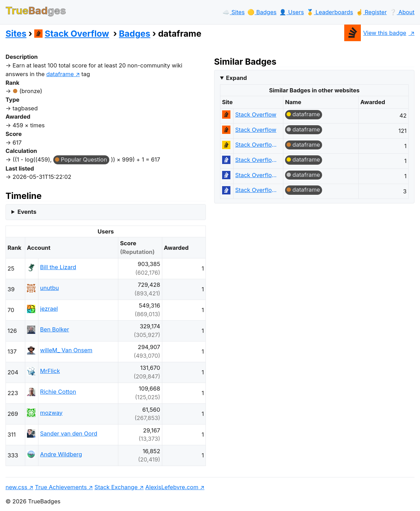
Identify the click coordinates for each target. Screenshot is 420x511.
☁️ (234, 12)
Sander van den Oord (69, 434)
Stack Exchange (116, 487)
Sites (16, 34)
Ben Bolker (55, 329)
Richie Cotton (58, 392)
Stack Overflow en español (256, 145)
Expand (236, 78)
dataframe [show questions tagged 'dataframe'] (60, 74)
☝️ (371, 12)
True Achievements (61, 487)
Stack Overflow (72, 34)
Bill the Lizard (58, 267)
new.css (16, 487)
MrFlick (50, 371)
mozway (51, 413)
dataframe (306, 114)
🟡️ (262, 12)
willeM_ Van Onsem (66, 350)
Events (27, 212)
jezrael (49, 309)
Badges (135, 34)
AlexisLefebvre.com (172, 487)
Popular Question (84, 159)
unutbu (49, 288)
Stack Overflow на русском (256, 160)
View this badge (375, 33)
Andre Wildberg (61, 454)
